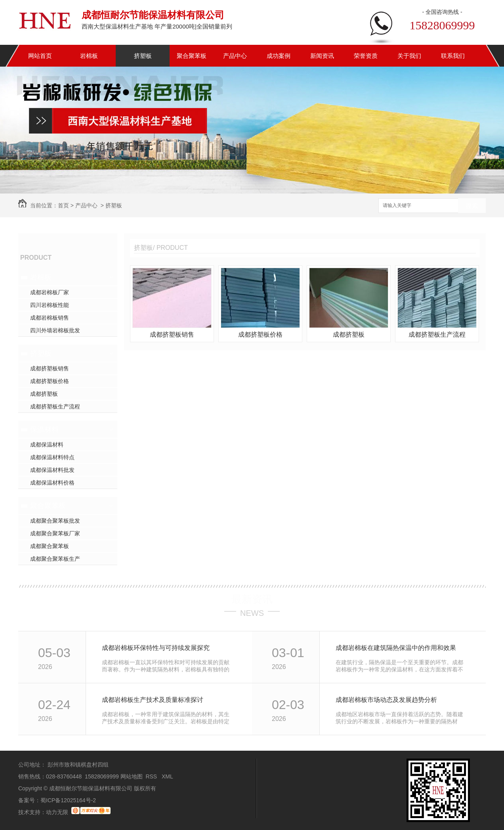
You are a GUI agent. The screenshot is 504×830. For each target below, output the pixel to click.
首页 (63, 205)
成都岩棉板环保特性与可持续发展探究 (156, 648)
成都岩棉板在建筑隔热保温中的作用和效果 (396, 648)
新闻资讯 (322, 56)
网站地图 (132, 776)
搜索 (472, 206)
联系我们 (453, 56)
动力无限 (57, 812)
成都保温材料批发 (52, 470)
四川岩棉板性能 (50, 305)
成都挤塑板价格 (50, 381)
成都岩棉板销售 (50, 318)
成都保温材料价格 (52, 483)
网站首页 (40, 56)
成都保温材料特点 (52, 457)
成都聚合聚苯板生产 (55, 559)
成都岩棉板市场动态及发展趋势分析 (386, 700)
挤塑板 (143, 56)
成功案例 (279, 56)
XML (168, 776)
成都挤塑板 (44, 394)
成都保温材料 (47, 445)
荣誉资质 (366, 56)
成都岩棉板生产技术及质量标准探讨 (153, 700)
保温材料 (44, 429)
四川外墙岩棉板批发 (55, 330)
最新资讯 (252, 599)
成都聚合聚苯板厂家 (55, 533)
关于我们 (409, 56)
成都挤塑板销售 (50, 368)
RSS (152, 776)
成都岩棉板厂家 (50, 292)
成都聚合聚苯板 (50, 546)
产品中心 (235, 56)
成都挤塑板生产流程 (55, 406)
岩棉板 (89, 56)
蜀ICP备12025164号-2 (68, 800)
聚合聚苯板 (192, 56)
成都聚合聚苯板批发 (55, 521)
